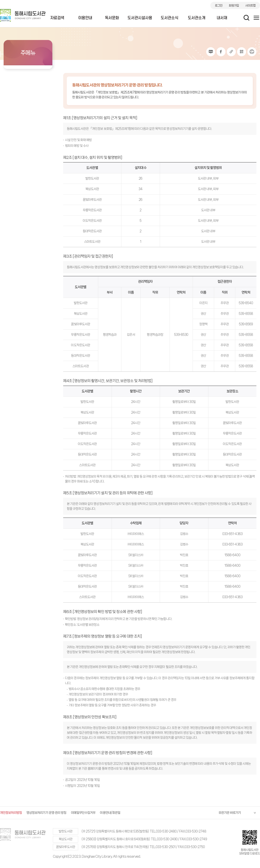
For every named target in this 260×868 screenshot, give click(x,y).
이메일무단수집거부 (83, 813)
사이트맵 (250, 5)
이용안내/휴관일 (110, 813)
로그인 (219, 5)
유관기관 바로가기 (230, 813)
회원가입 (234, 5)
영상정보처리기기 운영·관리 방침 (46, 813)
